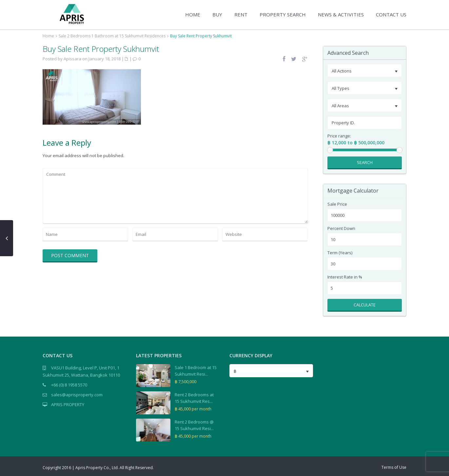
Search (365, 162)
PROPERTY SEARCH (283, 14)
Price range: (339, 136)
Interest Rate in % (345, 277)
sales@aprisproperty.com (77, 395)
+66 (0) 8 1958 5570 (69, 385)
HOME (193, 14)
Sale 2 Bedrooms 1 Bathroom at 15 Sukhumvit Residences (112, 36)
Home (48, 36)
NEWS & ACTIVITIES (341, 14)
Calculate (365, 305)
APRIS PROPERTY (68, 404)
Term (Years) (340, 253)
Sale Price (337, 204)
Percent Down (341, 228)
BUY (217, 14)
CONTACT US (391, 14)
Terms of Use (394, 467)
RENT (241, 14)
